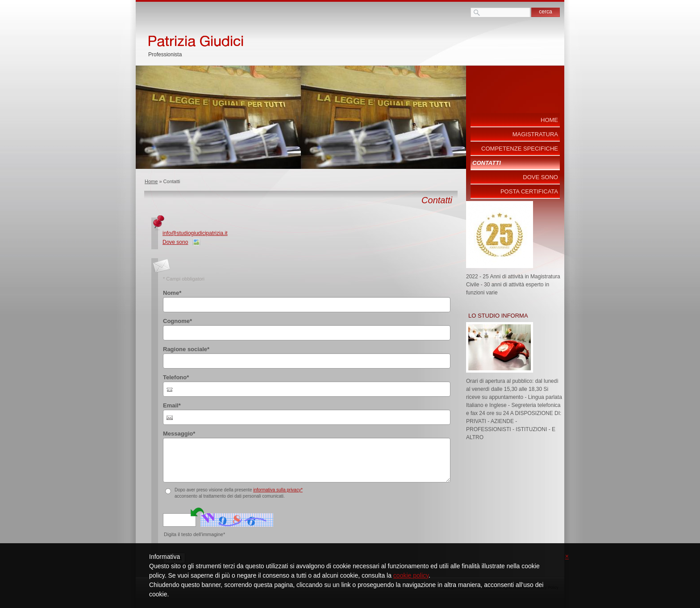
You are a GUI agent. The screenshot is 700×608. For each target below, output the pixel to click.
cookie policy (411, 575)
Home (151, 181)
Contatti (487, 163)
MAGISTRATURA (535, 134)
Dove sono (175, 242)
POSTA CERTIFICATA (529, 191)
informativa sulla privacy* (278, 490)
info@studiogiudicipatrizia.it (195, 233)
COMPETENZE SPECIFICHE (520, 149)
